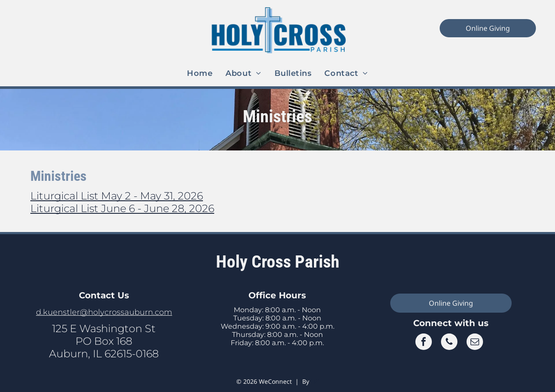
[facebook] (424, 343)
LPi (315, 381)
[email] (475, 343)
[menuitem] (200, 73)
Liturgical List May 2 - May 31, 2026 (117, 196)
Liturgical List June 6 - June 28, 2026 (122, 208)
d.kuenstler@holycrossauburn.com (104, 312)
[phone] (449, 343)
